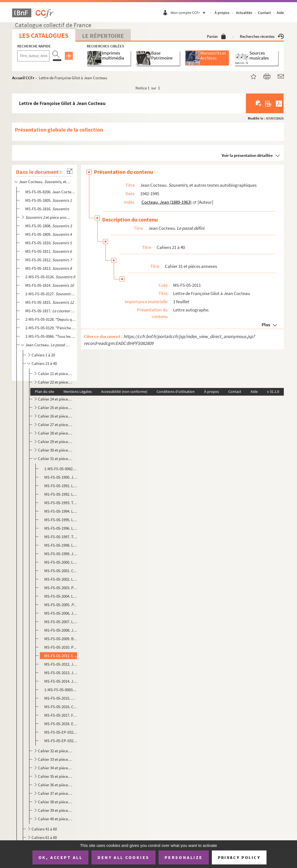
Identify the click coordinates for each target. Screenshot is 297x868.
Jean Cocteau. (48, 345)
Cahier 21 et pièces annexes (55, 374)
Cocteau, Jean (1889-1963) (166, 202)
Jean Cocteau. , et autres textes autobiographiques (45, 182)
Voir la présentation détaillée (247, 155)
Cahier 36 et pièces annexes (55, 785)
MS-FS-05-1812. (48, 260)
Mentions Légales (78, 392)
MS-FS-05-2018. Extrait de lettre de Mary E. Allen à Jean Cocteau (61, 724)
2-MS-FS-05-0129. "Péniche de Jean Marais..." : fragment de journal (51, 328)
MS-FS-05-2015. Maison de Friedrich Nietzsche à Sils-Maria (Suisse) (61, 698)
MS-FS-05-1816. (47, 209)
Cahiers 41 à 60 (44, 829)
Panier (216, 36)
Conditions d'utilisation (176, 392)
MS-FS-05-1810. (48, 243)
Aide (280, 13)
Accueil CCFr (23, 78)
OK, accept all (60, 857)
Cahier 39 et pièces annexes (55, 810)
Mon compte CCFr (189, 13)
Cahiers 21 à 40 (44, 363)
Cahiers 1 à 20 (43, 355)
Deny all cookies (123, 857)
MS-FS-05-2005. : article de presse (61, 605)
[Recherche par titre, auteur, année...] (33, 56)
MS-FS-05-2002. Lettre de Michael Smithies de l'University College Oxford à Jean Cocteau (61, 579)
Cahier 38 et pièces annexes (55, 802)
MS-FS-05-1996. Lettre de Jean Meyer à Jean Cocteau (61, 528)
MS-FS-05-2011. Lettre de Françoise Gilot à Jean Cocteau (61, 656)
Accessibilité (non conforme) (124, 392)
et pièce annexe (48, 217)
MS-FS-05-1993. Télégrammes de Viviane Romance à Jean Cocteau (61, 503)
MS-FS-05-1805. (48, 200)
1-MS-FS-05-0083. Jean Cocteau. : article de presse (61, 690)
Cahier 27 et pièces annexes (55, 425)
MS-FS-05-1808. (48, 226)
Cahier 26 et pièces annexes (55, 416)
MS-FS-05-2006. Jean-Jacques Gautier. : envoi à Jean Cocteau (61, 613)
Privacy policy (239, 857)
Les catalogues (44, 36)
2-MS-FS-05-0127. (51, 294)
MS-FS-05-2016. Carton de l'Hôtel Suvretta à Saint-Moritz (61, 707)
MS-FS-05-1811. (48, 251)
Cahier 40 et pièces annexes (55, 819)
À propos (222, 13)
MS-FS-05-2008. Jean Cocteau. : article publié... (61, 630)
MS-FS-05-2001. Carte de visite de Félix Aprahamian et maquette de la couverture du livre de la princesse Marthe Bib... (61, 571)
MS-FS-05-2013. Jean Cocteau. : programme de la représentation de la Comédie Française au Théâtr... (61, 673)
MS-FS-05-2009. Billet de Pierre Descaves (61, 639)
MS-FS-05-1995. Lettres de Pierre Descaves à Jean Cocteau (61, 520)
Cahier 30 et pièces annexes (55, 450)
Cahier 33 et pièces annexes (55, 759)
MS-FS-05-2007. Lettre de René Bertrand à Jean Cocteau (61, 622)
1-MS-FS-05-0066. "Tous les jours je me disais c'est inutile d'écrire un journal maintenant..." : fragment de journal (51, 336)
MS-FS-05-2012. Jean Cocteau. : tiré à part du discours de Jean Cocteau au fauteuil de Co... (61, 664)
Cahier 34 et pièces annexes (55, 768)
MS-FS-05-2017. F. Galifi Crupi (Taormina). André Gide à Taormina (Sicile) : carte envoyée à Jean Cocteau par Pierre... (61, 715)
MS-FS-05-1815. (49, 302)
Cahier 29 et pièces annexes (55, 442)
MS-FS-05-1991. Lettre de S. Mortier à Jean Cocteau (61, 486)
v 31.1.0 (273, 392)
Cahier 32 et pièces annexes (55, 751)
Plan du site (45, 392)
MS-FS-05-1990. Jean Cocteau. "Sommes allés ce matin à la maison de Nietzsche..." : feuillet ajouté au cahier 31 (61, 477)
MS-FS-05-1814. (49, 285)
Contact (264, 13)
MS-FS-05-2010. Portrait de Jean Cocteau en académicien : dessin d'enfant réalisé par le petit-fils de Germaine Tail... (61, 647)
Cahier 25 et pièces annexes (55, 408)
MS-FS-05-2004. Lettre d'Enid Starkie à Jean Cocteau (61, 596)
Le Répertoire (103, 36)
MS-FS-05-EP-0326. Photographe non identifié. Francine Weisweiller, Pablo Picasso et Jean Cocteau (61, 741)
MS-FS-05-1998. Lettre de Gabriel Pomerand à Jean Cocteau (61, 545)
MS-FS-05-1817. (51, 311)
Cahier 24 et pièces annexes (55, 399)
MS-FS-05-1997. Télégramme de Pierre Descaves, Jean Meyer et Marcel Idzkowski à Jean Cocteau (61, 537)
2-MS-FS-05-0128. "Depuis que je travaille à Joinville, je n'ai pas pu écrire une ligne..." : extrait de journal (51, 319)
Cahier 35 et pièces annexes (55, 776)
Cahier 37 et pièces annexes (55, 793)
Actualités (244, 13)
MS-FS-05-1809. (48, 234)
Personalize (184, 857)
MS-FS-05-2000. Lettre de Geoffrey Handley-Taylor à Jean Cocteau (61, 562)
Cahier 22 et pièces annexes (55, 382)
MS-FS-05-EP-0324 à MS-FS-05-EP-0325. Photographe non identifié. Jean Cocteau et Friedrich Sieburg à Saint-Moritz (61, 732)
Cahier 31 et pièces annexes (55, 459)
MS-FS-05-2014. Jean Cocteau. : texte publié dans (61, 681)
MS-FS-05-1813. (48, 268)
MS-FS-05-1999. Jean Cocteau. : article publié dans (61, 554)
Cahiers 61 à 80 (44, 837)
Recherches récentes (262, 36)
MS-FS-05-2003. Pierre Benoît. (61, 588)
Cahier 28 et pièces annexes (55, 433)
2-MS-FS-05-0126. (50, 277)
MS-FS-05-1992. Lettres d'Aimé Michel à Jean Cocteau (61, 494)
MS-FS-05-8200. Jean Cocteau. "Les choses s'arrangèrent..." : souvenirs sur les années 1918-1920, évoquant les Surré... (51, 192)
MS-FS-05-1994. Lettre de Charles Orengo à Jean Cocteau (61, 511)
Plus (266, 325)
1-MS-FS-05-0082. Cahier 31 (61, 469)
